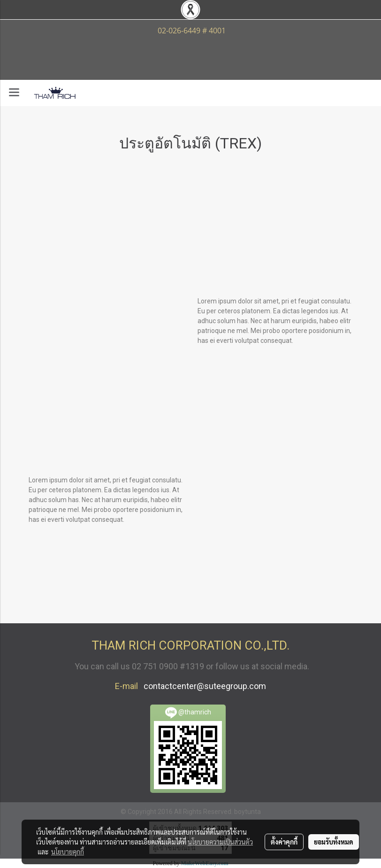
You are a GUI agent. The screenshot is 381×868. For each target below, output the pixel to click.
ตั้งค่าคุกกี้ (284, 842)
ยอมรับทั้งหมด (334, 842)
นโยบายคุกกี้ (68, 852)
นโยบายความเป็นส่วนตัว (220, 842)
